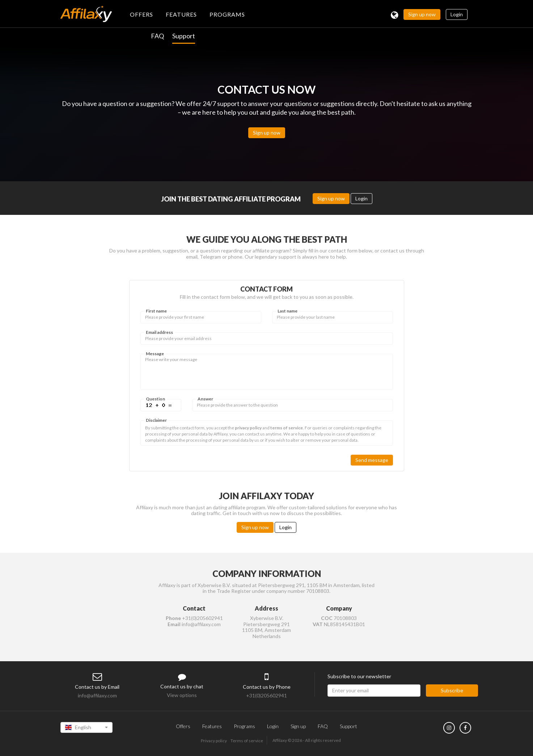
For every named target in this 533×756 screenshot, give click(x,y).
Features (212, 726)
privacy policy (248, 428)
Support (184, 36)
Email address (159, 332)
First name (156, 311)
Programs (244, 726)
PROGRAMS (227, 14)
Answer (205, 399)
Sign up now (422, 14)
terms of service (287, 428)
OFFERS (141, 14)
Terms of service (247, 741)
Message (155, 354)
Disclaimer (156, 420)
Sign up (298, 726)
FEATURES (181, 14)
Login (457, 14)
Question (155, 399)
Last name (287, 311)
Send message (372, 460)
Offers (183, 726)
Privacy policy (214, 741)
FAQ (157, 36)
